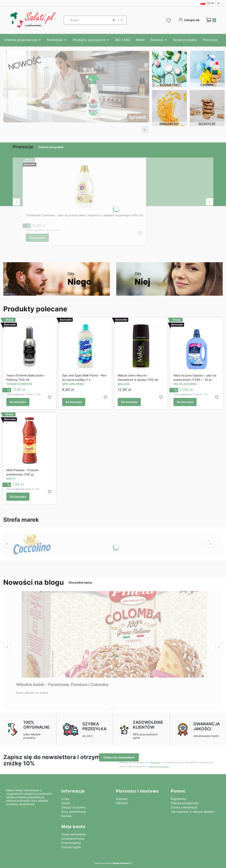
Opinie (66, 803)
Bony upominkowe (74, 812)
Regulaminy (179, 799)
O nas (65, 799)
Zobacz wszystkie (51, 147)
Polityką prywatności (159, 766)
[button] (122, 20)
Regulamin (155, 762)
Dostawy (122, 799)
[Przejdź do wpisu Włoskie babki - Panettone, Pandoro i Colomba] (113, 634)
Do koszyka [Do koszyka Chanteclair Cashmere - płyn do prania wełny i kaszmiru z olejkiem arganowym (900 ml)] (37, 238)
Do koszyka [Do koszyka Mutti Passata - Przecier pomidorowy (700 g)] (18, 497)
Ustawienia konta (73, 839)
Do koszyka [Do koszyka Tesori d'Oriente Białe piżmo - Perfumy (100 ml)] (18, 402)
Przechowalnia (71, 843)
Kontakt (66, 816)
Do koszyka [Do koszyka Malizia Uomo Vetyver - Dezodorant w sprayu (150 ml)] (129, 402)
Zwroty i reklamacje (184, 807)
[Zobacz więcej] (32, 544)
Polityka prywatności (185, 803)
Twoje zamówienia (73, 834)
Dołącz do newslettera (119, 757)
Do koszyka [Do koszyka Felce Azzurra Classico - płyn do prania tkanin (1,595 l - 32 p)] (185, 402)
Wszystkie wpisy (80, 582)
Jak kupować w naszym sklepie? (193, 812)
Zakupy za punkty (74, 807)
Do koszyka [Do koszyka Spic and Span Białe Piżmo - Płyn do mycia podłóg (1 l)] (74, 402)
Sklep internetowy (112, 863)
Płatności (122, 803)
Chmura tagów (71, 847)
